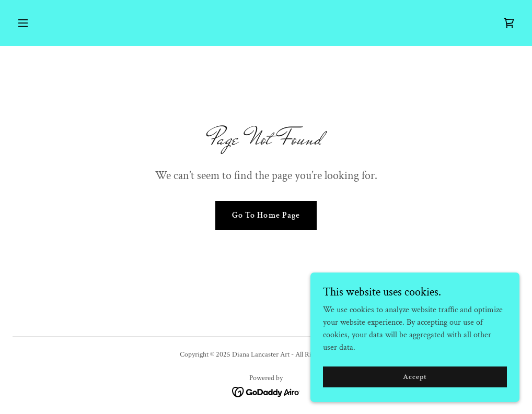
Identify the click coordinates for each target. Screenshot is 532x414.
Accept (415, 384)
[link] (509, 23)
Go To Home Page (266, 215)
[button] (71, 23)
